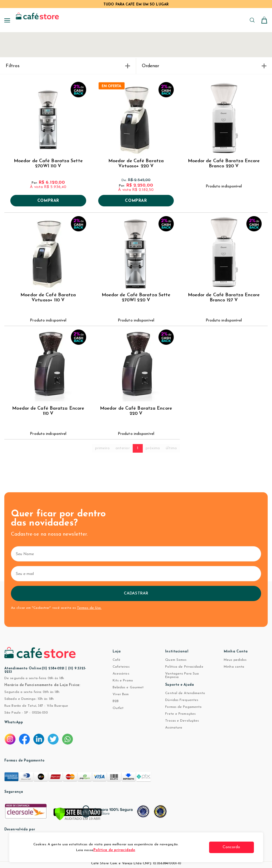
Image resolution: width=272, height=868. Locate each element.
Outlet (118, 708)
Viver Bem (121, 694)
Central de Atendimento (185, 693)
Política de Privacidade (184, 667)
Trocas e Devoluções (182, 721)
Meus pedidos (235, 660)
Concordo (232, 847)
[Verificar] (78, 814)
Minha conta (234, 667)
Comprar (48, 201)
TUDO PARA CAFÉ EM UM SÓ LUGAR (136, 5)
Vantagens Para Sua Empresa (182, 675)
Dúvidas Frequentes (182, 700)
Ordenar (204, 66)
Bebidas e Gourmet (128, 687)
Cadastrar (136, 593)
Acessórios (121, 674)
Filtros (68, 66)
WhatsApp (14, 722)
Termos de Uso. (89, 608)
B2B (116, 701)
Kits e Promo (123, 681)
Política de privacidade (114, 850)
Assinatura (174, 728)
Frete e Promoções (180, 714)
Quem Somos (176, 660)
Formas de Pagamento (183, 707)
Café (116, 660)
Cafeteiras (121, 667)
